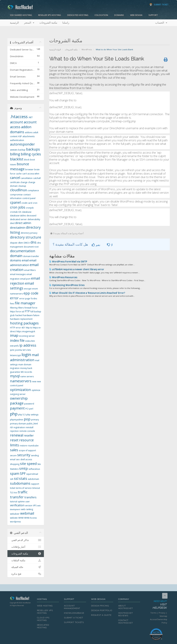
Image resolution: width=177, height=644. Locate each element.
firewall (28, 308)
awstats (14, 150)
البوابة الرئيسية (55, 49)
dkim (21, 243)
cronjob (30, 208)
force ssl (20, 312)
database (27, 212)
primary (35, 420)
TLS (12, 493)
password (29, 404)
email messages (18, 274)
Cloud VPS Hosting (43, 619)
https (19, 331)
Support (153, 15)
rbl (11, 427)
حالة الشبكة (26, 567)
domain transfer (31, 256)
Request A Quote (101, 615)
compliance (33, 190)
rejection (14, 431)
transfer (17, 497)
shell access (26, 459)
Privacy (162, 613)
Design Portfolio (102, 610)
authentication (17, 140)
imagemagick (29, 331)
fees (12, 304)
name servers (27, 376)
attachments (29, 136)
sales (14, 450)
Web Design (136, 15)
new (34, 381)
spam (15, 473)
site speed (28, 464)
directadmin (18, 228)
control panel (29, 198)
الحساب (161, 23)
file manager (25, 303)
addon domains (21, 129)
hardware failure (31, 315)
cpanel (15, 202)
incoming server (27, 336)
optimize (36, 390)
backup (22, 150)
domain (16, 256)
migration (15, 368)
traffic (23, 492)
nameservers (21, 381)
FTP (27, 311)
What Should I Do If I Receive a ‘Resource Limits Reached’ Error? (87, 293)
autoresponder (22, 144)
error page (25, 299)
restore (23, 446)
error (14, 298)
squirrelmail (32, 474)
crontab (14, 212)
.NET (31, 117)
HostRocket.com (21, 599)
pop (27, 419)
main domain (25, 365)
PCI (27, 409)
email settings (22, 286)
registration (19, 427)
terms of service (24, 488)
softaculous (34, 469)
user (28, 502)
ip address (28, 345)
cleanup (22, 186)
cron (35, 203)
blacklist (17, 159)
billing (15, 154)
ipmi (12, 350)
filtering (14, 308)
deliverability (34, 219)
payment (17, 408)
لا (110, 245)
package (17, 403)
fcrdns (34, 299)
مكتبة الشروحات (48, 23)
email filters (30, 270)
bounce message (20, 166)
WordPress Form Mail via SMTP (68, 262)
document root (31, 247)
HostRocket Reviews (126, 614)
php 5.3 (22, 415)
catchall (37, 178)
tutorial (14, 502)
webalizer (15, 514)
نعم (96, 245)
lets (29, 350)
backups (33, 149)
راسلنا (66, 23)
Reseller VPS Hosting (50, 15)
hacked (19, 315)
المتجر (29, 23)
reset (14, 440)
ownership (19, 398)
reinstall (29, 427)
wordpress (15, 522)
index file (17, 340)
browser (29, 169)
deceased (31, 216)
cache (19, 174)
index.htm (30, 341)
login (26, 354)
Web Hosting (45, 606)
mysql (15, 376)
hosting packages (24, 323)
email (25, 260)
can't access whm (31, 174)
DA (20, 212)
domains (16, 260)
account (17, 122)
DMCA (27, 243)
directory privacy (29, 233)
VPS (35, 506)
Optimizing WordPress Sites (67, 285)
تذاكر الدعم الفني (26, 540)
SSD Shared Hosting (21, 15)
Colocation (101, 15)
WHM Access (30, 518)
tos (16, 493)
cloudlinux (18, 190)
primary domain (18, 424)
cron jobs (18, 207)
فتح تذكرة (26, 574)
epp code (31, 293)
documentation (23, 251)
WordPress (87, 49)
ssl (16, 478)
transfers (30, 497)
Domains (119, 15)
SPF (23, 473)
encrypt (28, 289)
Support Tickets (74, 622)
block (27, 160)
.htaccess (19, 116)
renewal (17, 435)
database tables (18, 216)
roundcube (33, 446)
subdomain (33, 479)
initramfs (14, 346)
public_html (32, 424)
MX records (26, 372)
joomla (18, 350)
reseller (29, 435)
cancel (15, 178)
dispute (14, 243)
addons (29, 132)
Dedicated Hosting (78, 15)
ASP (20, 136)
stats (23, 478)
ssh (12, 479)
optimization (20, 390)
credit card (27, 203)
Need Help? (156, 605)
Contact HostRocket (126, 622)
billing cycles (31, 154)
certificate (15, 182)
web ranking (27, 509)
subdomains (20, 483)
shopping (15, 464)
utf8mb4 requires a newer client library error (77, 269)
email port (25, 279)
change (24, 182)
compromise (16, 195)
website (14, 518)
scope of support (27, 450)
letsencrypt (15, 355)
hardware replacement (21, 319)
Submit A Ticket (74, 618)
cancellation (27, 178)
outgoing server (18, 394)
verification (17, 505)
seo (18, 459)
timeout (36, 488)
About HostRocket (126, 607)
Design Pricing (100, 606)
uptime (21, 502)
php (14, 414)
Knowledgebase (74, 613)
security (24, 455)
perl (31, 409)
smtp (24, 468)
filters (21, 308)
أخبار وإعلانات (26, 547)
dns (33, 242)
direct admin (23, 223)
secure (13, 455)
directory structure (26, 237)
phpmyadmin (17, 420)
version (29, 506)
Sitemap (163, 616)
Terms (153, 613)
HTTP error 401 (18, 328)
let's (25, 350)
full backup (36, 312)
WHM (21, 518)
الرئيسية (14, 23)
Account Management (72, 607)
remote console (27, 431)
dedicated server (18, 219)
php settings (32, 415)
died (12, 223)
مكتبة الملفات (26, 560)
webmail (27, 513)
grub (12, 315)
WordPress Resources (63, 277)
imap (14, 335)
